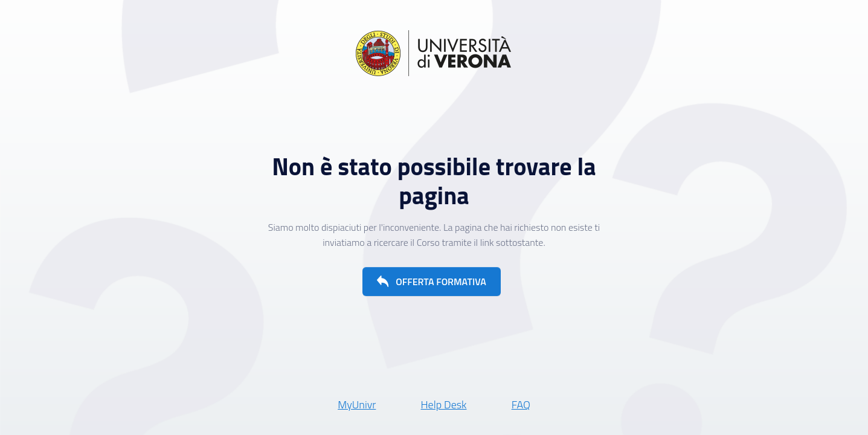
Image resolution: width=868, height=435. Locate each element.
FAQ (521, 404)
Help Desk (444, 404)
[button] (432, 282)
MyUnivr (357, 404)
